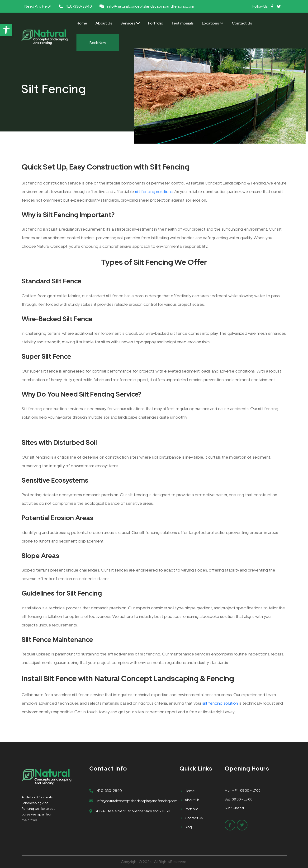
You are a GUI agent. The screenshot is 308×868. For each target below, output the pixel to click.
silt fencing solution (220, 703)
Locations (213, 23)
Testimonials (182, 23)
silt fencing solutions (154, 192)
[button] (6, 30)
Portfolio (156, 23)
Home (82, 23)
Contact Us (242, 23)
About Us (104, 23)
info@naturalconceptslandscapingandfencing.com (151, 6)
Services (130, 23)
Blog (188, 827)
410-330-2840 (79, 6)
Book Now (98, 43)
